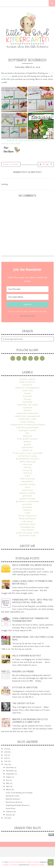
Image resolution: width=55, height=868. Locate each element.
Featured (28, 436)
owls (28, 487)
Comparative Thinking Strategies (28, 425)
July (8, 780)
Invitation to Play (28, 456)
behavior (28, 385)
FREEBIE (28, 442)
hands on (28, 450)
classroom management (28, 416)
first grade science (27, 439)
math (28, 476)
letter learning (28, 462)
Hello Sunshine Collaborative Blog (32, 565)
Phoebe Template (33, 862)
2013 (6, 818)
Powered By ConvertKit (28, 316)
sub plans (28, 521)
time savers (28, 530)
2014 (6, 764)
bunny (28, 399)
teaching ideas (28, 524)
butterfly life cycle (28, 405)
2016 (6, 758)
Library (28, 467)
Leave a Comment (11, 164)
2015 (6, 761)
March (9, 789)
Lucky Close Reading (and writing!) (19, 793)
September (11, 774)
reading (28, 510)
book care (28, 390)
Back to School (28, 382)
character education (27, 413)
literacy (28, 473)
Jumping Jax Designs (37, 865)
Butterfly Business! (13, 799)
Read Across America (14, 802)
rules (28, 513)
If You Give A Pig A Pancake (28, 453)
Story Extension (28, 518)
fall (28, 433)
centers (28, 410)
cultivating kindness (28, 427)
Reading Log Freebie (23, 672)
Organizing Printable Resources (18, 805)
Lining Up (27, 470)
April (8, 786)
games (28, 444)
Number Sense (27, 484)
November (10, 771)
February (10, 811)
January (9, 815)
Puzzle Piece (11, 808)
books (28, 393)
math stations (28, 479)
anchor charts (27, 379)
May (8, 783)
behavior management (28, 388)
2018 (6, 752)
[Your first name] (28, 289)
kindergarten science (28, 459)
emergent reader (28, 430)
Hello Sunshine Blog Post (27, 656)
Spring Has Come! (13, 796)
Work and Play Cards (28, 533)
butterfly (28, 402)
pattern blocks (28, 499)
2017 (6, 755)
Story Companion (28, 516)
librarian (27, 464)
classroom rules (28, 419)
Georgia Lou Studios (10, 865)
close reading (27, 422)
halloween (28, 447)
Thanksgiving (28, 527)
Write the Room (28, 535)
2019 (6, 749)
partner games (27, 493)
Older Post (35, 172)
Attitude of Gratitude (25, 688)
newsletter (28, 481)
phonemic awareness (28, 501)
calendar (28, 408)
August (9, 777)
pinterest (27, 504)
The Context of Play (23, 704)
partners (28, 496)
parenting (27, 490)
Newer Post (20, 172)
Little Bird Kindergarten (17, 862)
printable (28, 507)
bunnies (28, 396)
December (10, 767)
